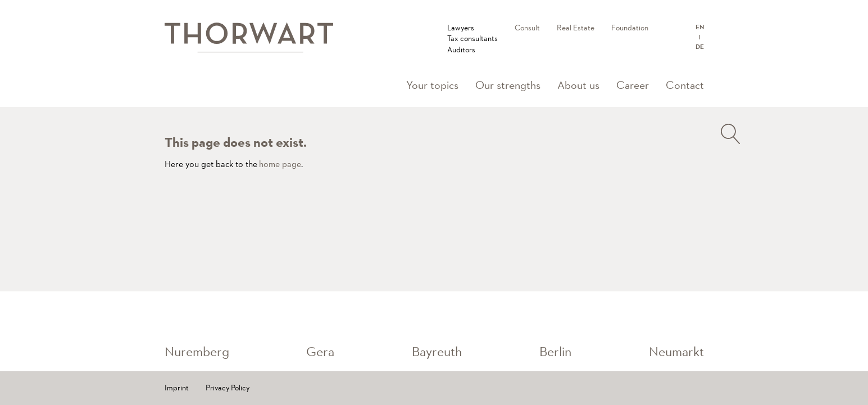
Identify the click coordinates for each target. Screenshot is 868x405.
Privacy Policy (228, 388)
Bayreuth (437, 351)
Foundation (630, 28)
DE (700, 47)
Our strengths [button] (508, 85)
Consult (527, 28)
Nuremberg (197, 351)
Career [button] (633, 85)
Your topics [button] (432, 85)
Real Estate (576, 28)
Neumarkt (676, 351)
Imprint (177, 388)
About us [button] (578, 85)
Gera (320, 351)
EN (700, 27)
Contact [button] (685, 85)
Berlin (555, 351)
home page (280, 164)
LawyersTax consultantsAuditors (472, 39)
